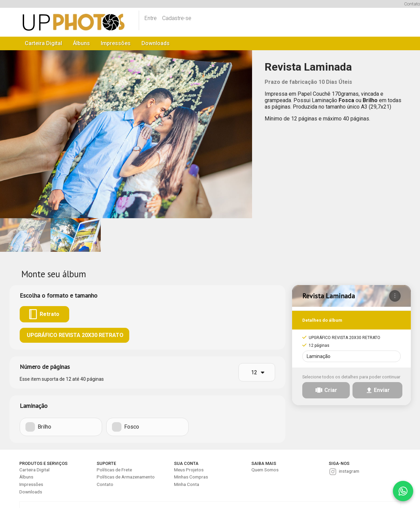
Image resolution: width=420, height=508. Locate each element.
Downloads (156, 43)
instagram (349, 471)
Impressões (116, 43)
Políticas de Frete (114, 470)
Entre (151, 18)
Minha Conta (187, 484)
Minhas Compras (191, 477)
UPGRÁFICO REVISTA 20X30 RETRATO (74, 335)
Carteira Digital (43, 43)
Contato (412, 4)
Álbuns (81, 43)
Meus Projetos (189, 470)
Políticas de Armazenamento (126, 477)
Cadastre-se (177, 18)
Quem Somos (265, 470)
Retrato (44, 314)
